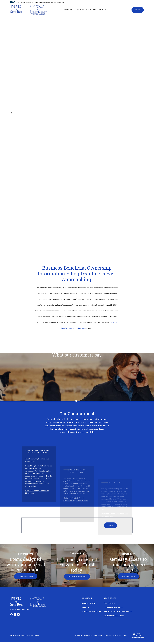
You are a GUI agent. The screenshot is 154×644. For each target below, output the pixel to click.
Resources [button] (91, 10)
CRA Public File (15, 638)
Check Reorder (110, 605)
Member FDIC (98, 637)
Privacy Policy (25, 638)
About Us (85, 609)
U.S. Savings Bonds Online (114, 618)
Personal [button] (68, 10)
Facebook (11, 617)
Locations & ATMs (89, 605)
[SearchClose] (126, 10)
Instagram (15, 617)
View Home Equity (128, 578)
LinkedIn (18, 617)
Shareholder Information (91, 614)
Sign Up (110, 527)
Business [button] (80, 10)
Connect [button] (103, 10)
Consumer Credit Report (114, 609)
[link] (138, 637)
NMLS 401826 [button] (35, 638)
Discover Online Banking (79, 579)
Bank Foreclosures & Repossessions (118, 614)
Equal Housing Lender (114, 637)
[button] (39, 487)
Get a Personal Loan (26, 578)
